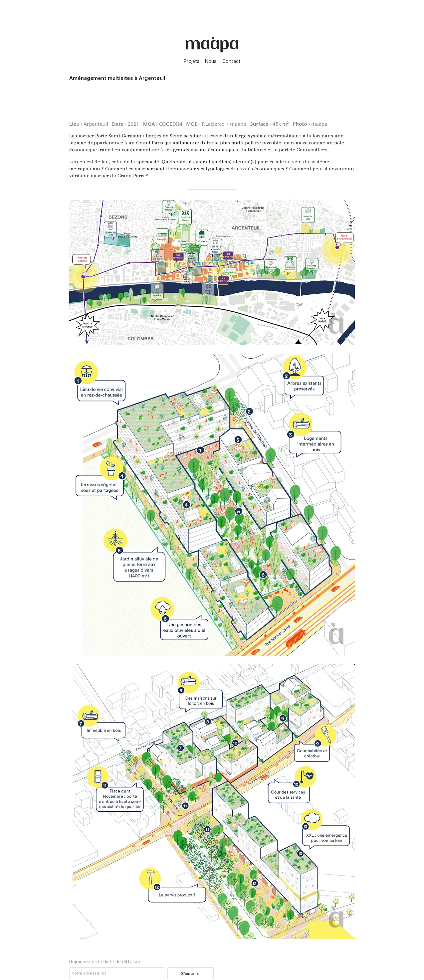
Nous (211, 61)
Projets (192, 61)
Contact (231, 61)
